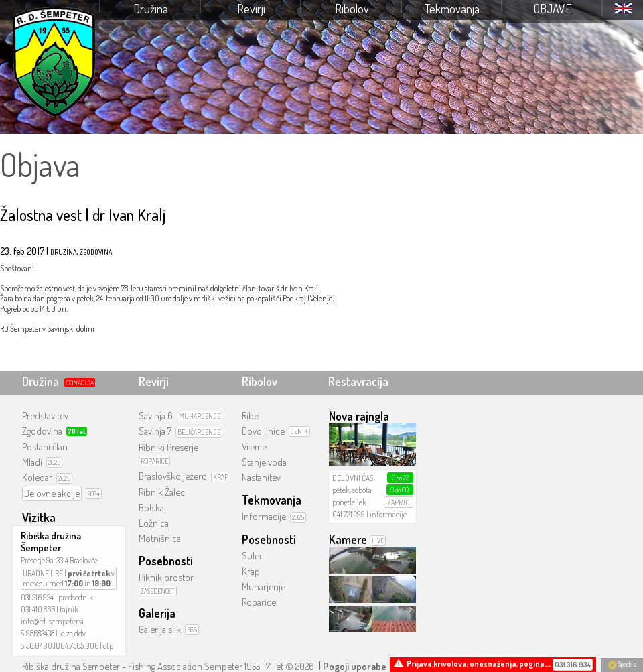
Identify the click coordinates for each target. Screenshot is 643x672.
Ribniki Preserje (168, 447)
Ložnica (154, 523)
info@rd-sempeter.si (52, 621)
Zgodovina (42, 431)
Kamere (348, 539)
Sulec (253, 556)
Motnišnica (160, 538)
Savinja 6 (156, 416)
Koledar (37, 477)
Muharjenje (264, 587)
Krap (251, 571)
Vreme (254, 447)
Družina (151, 9)
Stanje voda (264, 462)
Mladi (32, 462)
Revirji (251, 9)
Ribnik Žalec (162, 492)
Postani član (45, 447)
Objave (553, 9)
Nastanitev (261, 477)
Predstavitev (45, 416)
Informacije (264, 516)
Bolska (151, 508)
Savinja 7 (155, 431)
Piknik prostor (166, 577)
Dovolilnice (263, 431)
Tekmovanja (452, 9)
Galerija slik (160, 629)
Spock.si (622, 664)
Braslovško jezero (173, 476)
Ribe (250, 416)
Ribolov (352, 9)
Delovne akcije (52, 493)
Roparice (259, 602)
